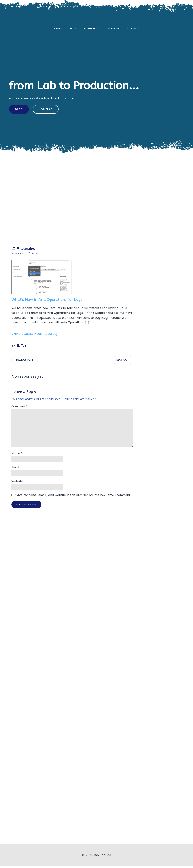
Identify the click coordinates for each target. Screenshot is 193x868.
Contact (133, 29)
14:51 (33, 255)
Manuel (18, 255)
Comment (20, 409)
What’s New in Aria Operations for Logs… (49, 302)
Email (17, 469)
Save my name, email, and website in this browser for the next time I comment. (73, 497)
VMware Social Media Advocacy (34, 336)
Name (17, 456)
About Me (113, 29)
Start (58, 29)
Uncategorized (26, 251)
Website (17, 483)
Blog (73, 29)
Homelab (92, 29)
